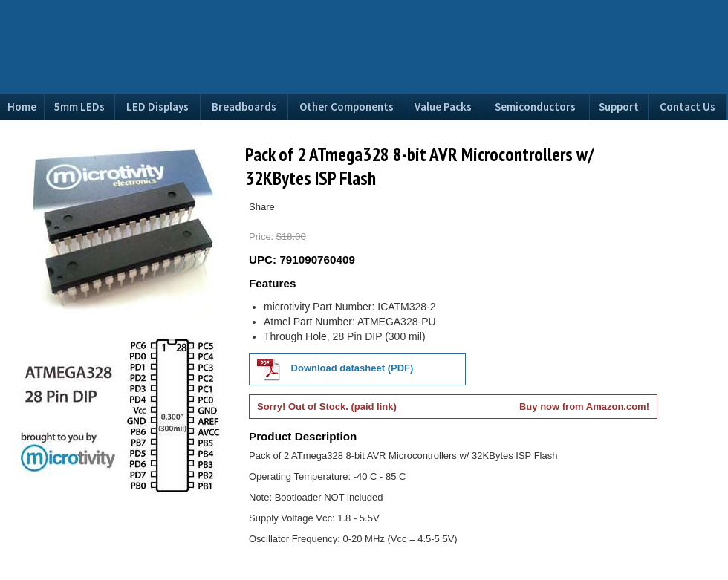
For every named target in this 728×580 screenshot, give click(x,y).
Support (619, 107)
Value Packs (443, 107)
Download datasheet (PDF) (335, 369)
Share (262, 207)
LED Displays (157, 107)
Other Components (347, 107)
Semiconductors (535, 107)
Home (22, 107)
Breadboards (244, 107)
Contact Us (688, 107)
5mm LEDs (79, 107)
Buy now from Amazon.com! (584, 407)
